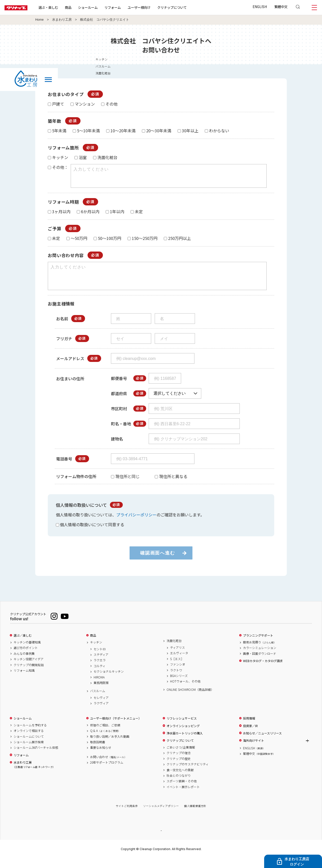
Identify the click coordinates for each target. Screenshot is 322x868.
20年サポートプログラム (107, 771)
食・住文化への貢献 (180, 779)
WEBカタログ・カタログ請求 (263, 670)
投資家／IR (250, 735)
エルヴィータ (179, 662)
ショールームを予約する (30, 734)
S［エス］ (177, 668)
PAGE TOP (161, 840)
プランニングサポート (258, 644)
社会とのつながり (179, 785)
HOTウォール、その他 (185, 690)
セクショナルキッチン (109, 680)
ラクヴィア (101, 712)
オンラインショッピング (183, 735)
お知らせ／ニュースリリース (262, 742)
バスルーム (98, 700)
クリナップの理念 (179, 762)
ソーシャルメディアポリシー (161, 815)
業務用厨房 (101, 692)
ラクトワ (176, 679)
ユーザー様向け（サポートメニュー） (116, 727)
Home (39, 20)
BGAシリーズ (179, 685)
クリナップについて (187, 7)
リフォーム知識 (24, 679)
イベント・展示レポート (183, 796)
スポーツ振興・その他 (182, 790)
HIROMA (99, 686)
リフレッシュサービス (182, 727)
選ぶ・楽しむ (63, 7)
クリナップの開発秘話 (29, 674)
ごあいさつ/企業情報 (181, 756)
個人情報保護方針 (195, 815)
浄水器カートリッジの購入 (185, 742)
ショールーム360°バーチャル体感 (36, 757)
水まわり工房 (62, 20)
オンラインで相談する (29, 740)
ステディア (101, 664)
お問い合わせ (108, 766)
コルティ (99, 675)
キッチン (96, 651)
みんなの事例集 (24, 663)
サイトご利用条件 (127, 815)
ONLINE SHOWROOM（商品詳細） (190, 699)
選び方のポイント (26, 657)
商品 (93, 644)
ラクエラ (100, 669)
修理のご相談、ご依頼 (105, 734)
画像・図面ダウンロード (260, 663)
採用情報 (249, 727)
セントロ (100, 658)
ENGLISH (260, 7)
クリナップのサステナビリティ (188, 773)
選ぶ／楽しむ (23, 644)
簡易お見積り (260, 651)
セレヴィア (101, 707)
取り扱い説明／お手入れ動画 (110, 746)
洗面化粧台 (174, 650)
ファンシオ (178, 673)
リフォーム (128, 7)
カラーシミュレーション (260, 657)
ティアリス (177, 657)
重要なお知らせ (101, 757)
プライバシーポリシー (136, 524)
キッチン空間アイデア (29, 668)
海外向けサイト (254, 750)
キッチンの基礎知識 (27, 651)
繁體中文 (281, 7)
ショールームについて (29, 746)
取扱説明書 (98, 751)
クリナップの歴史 (179, 768)
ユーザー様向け (154, 7)
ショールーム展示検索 (29, 751)
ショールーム (103, 7)
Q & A (105, 740)
